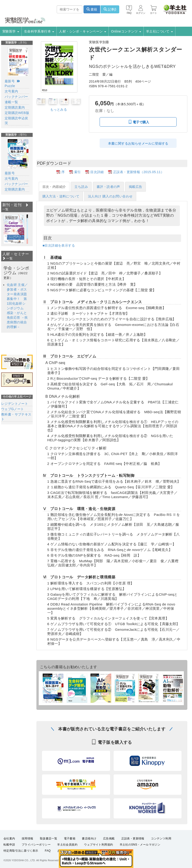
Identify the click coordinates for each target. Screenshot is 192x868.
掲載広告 (136, 187)
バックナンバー (16, 97)
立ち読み (81, 187)
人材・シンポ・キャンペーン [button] (83, 31)
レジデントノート (15, 404)
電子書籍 (70, 847)
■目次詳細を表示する (59, 245)
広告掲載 (109, 847)
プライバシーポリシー (36, 853)
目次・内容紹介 (54, 187)
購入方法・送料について (61, 196)
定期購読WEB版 (17, 113)
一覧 (7, 258)
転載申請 (9, 853)
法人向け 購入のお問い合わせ (110, 196)
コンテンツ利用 (161, 847)
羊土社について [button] (159, 31)
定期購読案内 (15, 107)
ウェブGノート (13, 409)
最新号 (10, 81)
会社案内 (9, 847)
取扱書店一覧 (49, 847)
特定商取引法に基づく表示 (21, 859)
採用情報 (28, 847)
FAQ (48, 859)
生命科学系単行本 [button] (39, 31)
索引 (78, 172)
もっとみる (59, 109)
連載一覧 (11, 102)
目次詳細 (97, 172)
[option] (14, 229)
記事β (110, 9)
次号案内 (11, 91)
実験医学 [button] (11, 31)
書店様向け (89, 847)
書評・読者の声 (108, 187)
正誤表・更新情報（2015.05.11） (139, 172)
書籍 (92, 9)
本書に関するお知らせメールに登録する (138, 143)
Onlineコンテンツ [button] (126, 31)
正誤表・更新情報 (133, 847)
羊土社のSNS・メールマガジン (140, 853)
